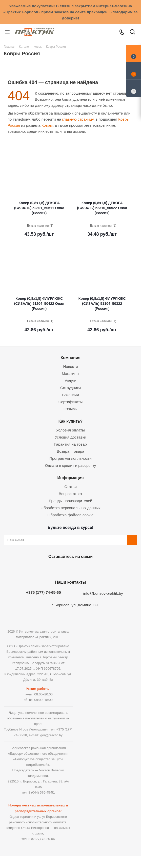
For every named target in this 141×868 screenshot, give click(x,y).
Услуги (70, 381)
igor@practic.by (51, 735)
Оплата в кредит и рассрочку (71, 465)
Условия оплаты (70, 430)
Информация (70, 478)
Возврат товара (70, 451)
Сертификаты (71, 402)
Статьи (70, 487)
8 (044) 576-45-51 (42, 792)
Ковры (47, 125)
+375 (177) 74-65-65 (43, 592)
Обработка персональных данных (70, 508)
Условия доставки (70, 437)
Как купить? (70, 421)
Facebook (57, 568)
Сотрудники (70, 388)
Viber (95, 568)
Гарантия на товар (70, 444)
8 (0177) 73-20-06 (42, 839)
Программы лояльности (70, 458)
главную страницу (78, 119)
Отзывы (70, 409)
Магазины (70, 374)
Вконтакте (44, 568)
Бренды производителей (71, 501)
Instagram (69, 568)
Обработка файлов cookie (71, 515)
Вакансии (70, 395)
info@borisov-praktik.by (103, 593)
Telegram (82, 568)
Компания (70, 358)
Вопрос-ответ (70, 494)
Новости (70, 367)
